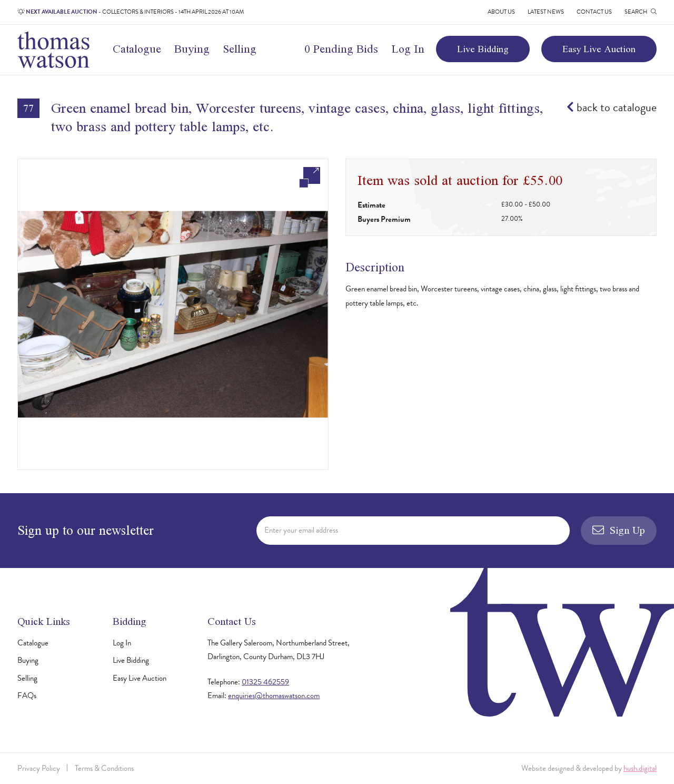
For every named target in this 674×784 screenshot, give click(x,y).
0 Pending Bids (341, 49)
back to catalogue (612, 107)
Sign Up (619, 530)
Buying (192, 49)
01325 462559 (265, 682)
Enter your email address (301, 530)
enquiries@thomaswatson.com (274, 695)
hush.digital (640, 768)
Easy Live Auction (599, 49)
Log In (408, 49)
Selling (240, 49)
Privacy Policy (39, 768)
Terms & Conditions (104, 768)
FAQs (27, 695)
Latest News (546, 12)
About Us (501, 12)
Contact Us (594, 12)
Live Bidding (483, 49)
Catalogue (137, 49)
